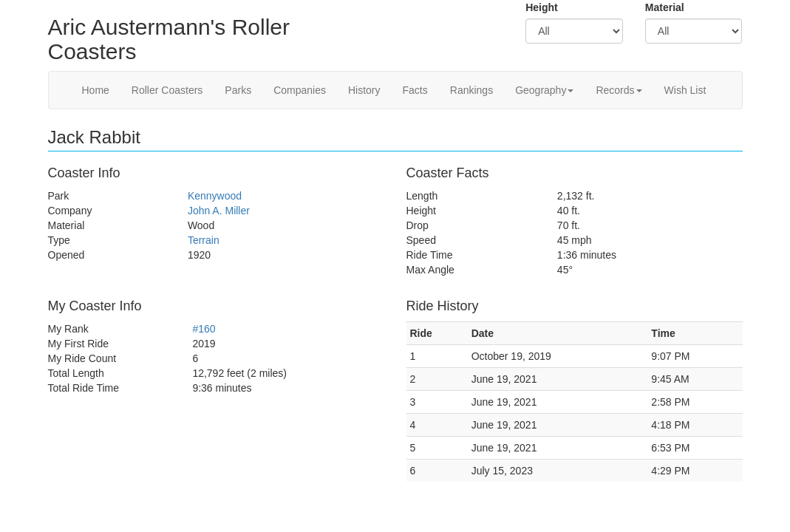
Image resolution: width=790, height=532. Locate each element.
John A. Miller (219, 211)
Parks (238, 90)
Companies (300, 90)
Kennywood (215, 196)
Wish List (685, 90)
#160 (204, 329)
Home (96, 90)
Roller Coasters (167, 90)
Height (542, 7)
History (364, 90)
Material (665, 7)
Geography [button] (544, 90)
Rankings (471, 90)
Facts (415, 90)
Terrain (204, 240)
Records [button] (619, 90)
